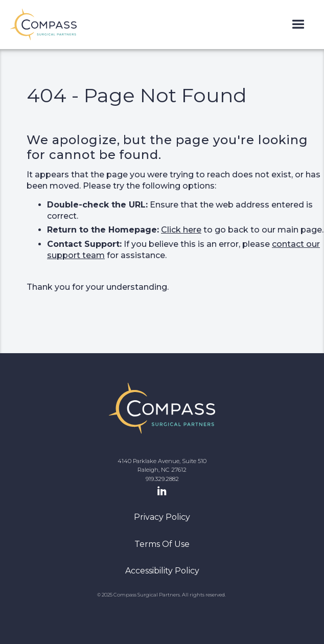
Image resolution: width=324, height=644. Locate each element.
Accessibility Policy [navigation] (162, 571)
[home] (43, 25)
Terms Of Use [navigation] (162, 544)
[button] (298, 25)
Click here (181, 230)
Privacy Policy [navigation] (162, 517)
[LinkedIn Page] (162, 492)
